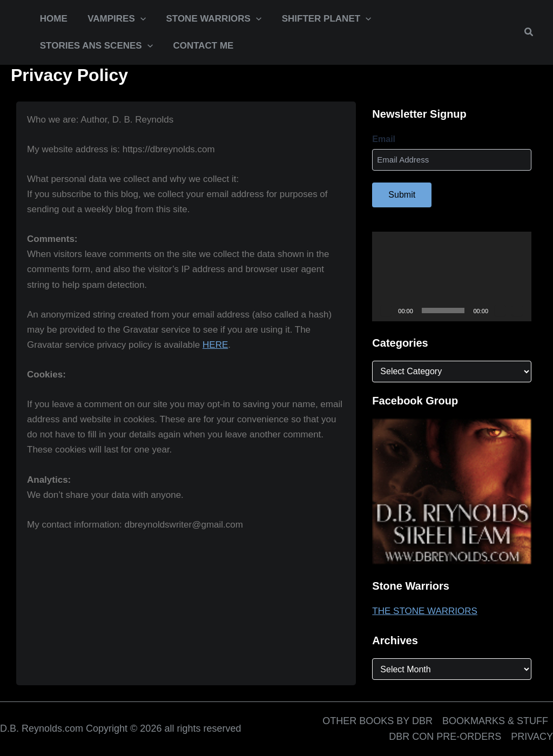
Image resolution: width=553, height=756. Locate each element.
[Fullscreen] (517, 310)
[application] (138, 19)
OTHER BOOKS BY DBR (377, 721)
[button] (114, 19)
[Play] (386, 310)
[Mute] (500, 310)
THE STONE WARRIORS (425, 611)
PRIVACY (532, 737)
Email (384, 139)
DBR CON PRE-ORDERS (445, 737)
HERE (215, 345)
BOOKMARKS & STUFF (495, 721)
